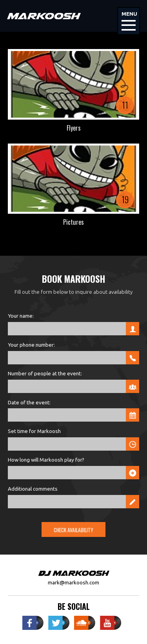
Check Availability (73, 530)
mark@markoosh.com (73, 582)
